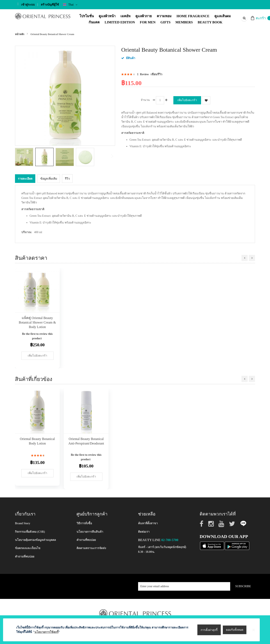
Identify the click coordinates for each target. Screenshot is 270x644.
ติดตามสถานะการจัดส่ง (91, 547)
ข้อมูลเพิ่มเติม (49, 178)
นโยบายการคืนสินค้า (90, 531)
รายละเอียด (25, 178)
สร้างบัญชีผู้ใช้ (50, 5)
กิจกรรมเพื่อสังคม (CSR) (30, 531)
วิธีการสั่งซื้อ (84, 522)
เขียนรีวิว (156, 74)
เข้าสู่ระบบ (28, 5)
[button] (25, 157)
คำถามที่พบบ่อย (25, 556)
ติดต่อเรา (144, 531)
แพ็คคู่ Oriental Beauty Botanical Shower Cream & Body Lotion (37, 321)
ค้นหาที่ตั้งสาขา (148, 522)
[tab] (25, 177)
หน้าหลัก (20, 34)
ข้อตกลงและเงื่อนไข (28, 547)
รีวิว (67, 178)
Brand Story (23, 522)
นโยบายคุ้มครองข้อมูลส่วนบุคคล (35, 539)
